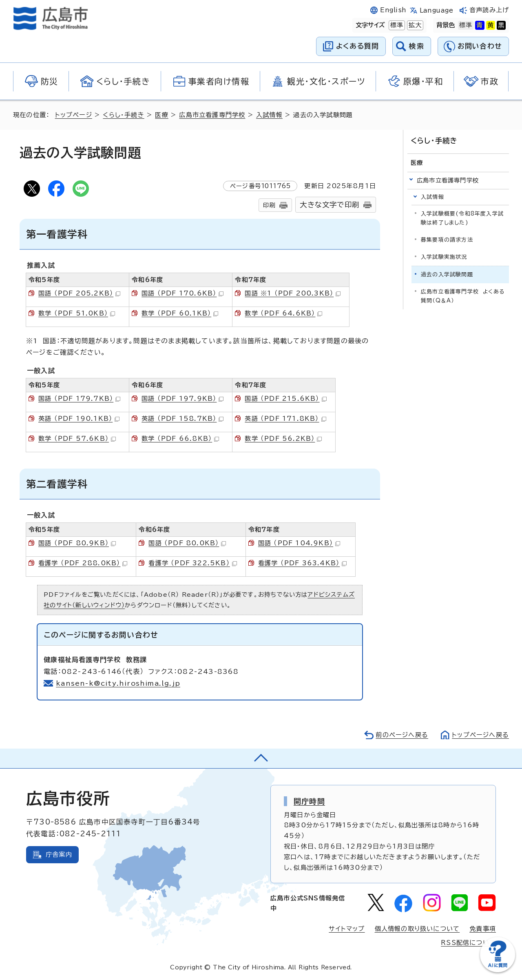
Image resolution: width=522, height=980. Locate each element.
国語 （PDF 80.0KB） (187, 543)
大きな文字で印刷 (330, 205)
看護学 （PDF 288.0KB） (83, 563)
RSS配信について (468, 943)
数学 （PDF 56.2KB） (283, 439)
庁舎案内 (59, 854)
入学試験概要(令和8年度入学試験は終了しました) (462, 218)
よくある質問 (357, 46)
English (393, 10)
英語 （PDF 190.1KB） (79, 419)
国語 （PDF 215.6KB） (285, 399)
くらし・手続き (123, 115)
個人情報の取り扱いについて (417, 929)
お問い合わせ (480, 46)
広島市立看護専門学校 (212, 115)
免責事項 (483, 929)
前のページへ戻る (402, 735)
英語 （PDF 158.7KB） (182, 419)
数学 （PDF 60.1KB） (180, 313)
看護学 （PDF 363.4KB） (302, 563)
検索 (417, 46)
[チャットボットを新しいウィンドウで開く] (498, 970)
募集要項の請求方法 (447, 240)
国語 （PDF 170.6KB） (182, 293)
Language (437, 10)
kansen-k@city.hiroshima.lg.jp (118, 683)
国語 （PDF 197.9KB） (182, 399)
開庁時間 (309, 801)
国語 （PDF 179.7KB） (79, 399)
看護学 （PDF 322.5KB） (192, 563)
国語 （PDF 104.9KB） (299, 543)
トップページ (74, 115)
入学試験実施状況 (444, 257)
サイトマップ (347, 929)
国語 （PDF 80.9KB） (77, 543)
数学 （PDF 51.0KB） (77, 313)
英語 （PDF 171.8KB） (285, 419)
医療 (161, 115)
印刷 (269, 205)
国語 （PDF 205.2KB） (79, 293)
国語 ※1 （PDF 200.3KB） (293, 293)
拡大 (414, 25)
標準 (396, 25)
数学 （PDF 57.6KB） (77, 439)
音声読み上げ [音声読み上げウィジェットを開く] (489, 10)
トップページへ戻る (480, 735)
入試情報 (269, 115)
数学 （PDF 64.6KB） (283, 313)
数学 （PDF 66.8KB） (180, 439)
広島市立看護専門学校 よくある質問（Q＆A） (463, 296)
